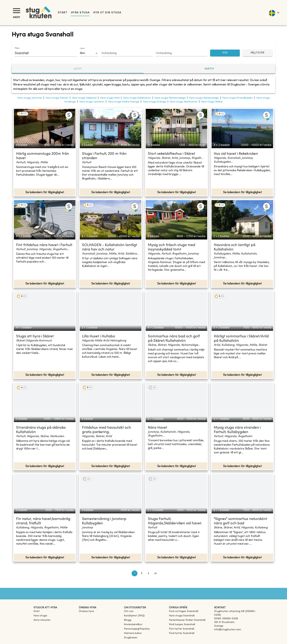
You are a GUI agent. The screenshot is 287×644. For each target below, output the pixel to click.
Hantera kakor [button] (133, 633)
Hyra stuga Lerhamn (92, 102)
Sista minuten (42, 620)
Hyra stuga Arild (110, 98)
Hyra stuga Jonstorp (30, 98)
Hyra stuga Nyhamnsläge (170, 98)
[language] (274, 13)
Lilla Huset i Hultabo (99, 337)
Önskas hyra (86, 611)
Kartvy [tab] (209, 69)
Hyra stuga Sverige (154, 102)
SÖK (225, 53)
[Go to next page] (148, 573)
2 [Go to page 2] (141, 573)
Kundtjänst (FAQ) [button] (134, 616)
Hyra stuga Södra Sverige (124, 102)
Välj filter (258, 53)
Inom (82, 48)
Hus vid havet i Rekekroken (236, 154)
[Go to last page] (155, 573)
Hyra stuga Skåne (212, 102)
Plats (17, 48)
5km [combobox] (82, 53)
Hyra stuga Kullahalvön (137, 98)
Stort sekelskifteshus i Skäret (172, 154)
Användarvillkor (133, 625)
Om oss (129, 611)
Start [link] (63, 13)
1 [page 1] (135, 573)
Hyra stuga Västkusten (184, 102)
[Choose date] (127, 53)
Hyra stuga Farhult (57, 98)
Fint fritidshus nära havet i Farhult (44, 245)
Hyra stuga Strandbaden (237, 98)
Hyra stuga (80, 13)
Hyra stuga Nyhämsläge (204, 98)
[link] (184, 611)
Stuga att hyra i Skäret (35, 337)
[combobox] (43, 53)
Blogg (128, 620)
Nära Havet (158, 428)
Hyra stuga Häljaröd (84, 98)
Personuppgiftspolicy (137, 629)
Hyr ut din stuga (107, 13)
